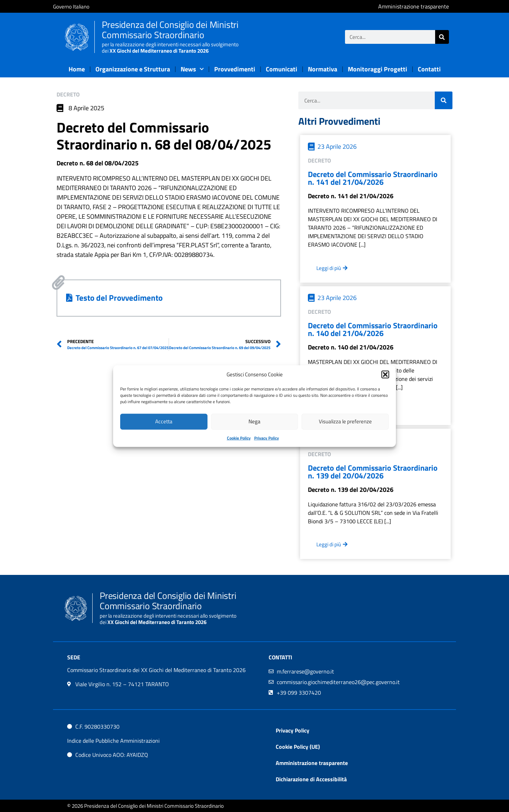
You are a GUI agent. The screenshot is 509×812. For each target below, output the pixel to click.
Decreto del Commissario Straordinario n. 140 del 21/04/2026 (373, 329)
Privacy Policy (267, 438)
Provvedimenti (235, 69)
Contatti (429, 69)
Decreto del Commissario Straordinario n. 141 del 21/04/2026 (373, 178)
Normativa (323, 69)
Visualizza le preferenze (345, 421)
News (192, 69)
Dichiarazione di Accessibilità (311, 779)
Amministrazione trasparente (312, 763)
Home (77, 69)
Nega (255, 421)
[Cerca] (442, 37)
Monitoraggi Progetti (378, 69)
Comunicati (282, 69)
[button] (385, 375)
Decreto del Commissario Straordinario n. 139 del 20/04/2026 (373, 472)
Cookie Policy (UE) (298, 747)
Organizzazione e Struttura (133, 69)
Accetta (164, 421)
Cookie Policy (239, 438)
